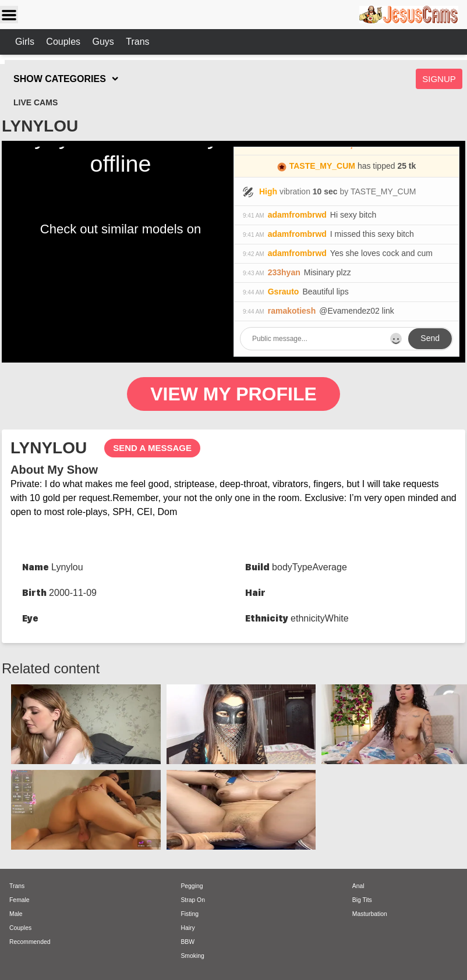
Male (16, 914)
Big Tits (362, 900)
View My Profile (233, 394)
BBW (187, 942)
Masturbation (370, 914)
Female (20, 900)
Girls (26, 42)
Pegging (192, 886)
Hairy (187, 928)
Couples (64, 42)
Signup (439, 79)
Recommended (30, 942)
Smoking (192, 956)
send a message (152, 448)
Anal (358, 886)
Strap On (193, 900)
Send (430, 338)
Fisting (190, 914)
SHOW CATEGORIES (60, 79)
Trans (137, 42)
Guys (104, 42)
